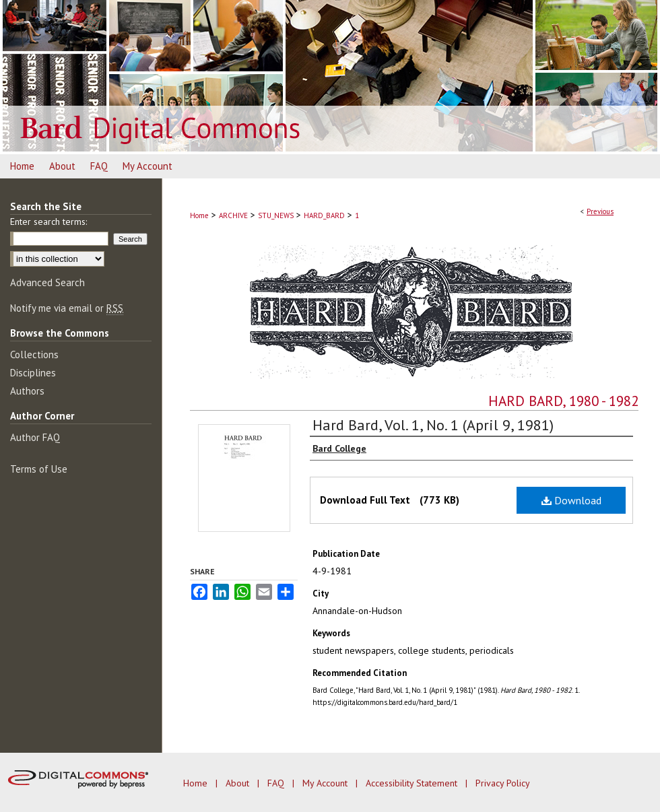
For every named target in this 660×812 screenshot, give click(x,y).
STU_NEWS (276, 215)
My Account (326, 783)
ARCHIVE (233, 215)
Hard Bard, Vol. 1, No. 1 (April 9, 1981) (433, 425)
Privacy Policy (503, 783)
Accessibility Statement (413, 783)
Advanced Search (47, 282)
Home (199, 215)
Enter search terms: (48, 222)
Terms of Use (39, 469)
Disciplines (33, 373)
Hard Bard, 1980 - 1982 (563, 401)
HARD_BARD (324, 215)
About (239, 783)
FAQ (277, 783)
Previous (600, 211)
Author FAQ (35, 437)
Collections (34, 354)
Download (571, 500)
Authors (27, 391)
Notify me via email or (67, 308)
